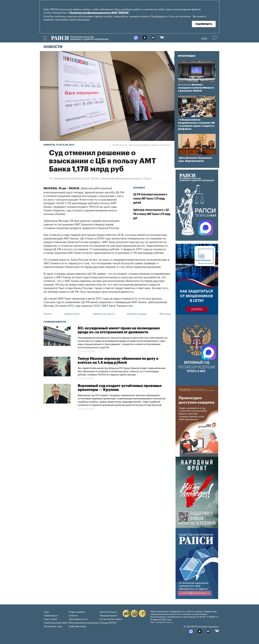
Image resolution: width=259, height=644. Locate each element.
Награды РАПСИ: (108, 622)
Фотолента (184, 85)
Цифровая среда (77, 626)
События (73, 615)
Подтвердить (204, 24)
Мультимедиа (187, 56)
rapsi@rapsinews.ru (164, 622)
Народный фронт (109, 615)
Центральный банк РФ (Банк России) (72, 178)
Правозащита (51, 615)
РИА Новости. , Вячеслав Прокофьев (131, 145)
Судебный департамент (56, 622)
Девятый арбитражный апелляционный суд (122, 178)
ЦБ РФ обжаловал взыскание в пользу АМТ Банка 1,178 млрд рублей (150, 199)
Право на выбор (77, 612)
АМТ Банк (95, 178)
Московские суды (53, 626)
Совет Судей (50, 619)
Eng (204, 38)
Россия (148, 178)
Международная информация (84, 622)
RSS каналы (165, 314)
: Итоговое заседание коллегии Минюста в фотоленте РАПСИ (196, 88)
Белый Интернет (108, 612)
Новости (53, 47)
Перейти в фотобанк (161, 145)
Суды (46, 612)
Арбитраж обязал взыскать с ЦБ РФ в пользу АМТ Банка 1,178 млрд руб (152, 214)
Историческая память (111, 619)
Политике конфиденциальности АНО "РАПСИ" (100, 13)
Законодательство (78, 619)
